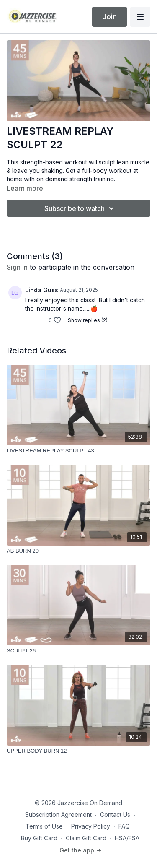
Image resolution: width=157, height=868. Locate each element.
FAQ (124, 826)
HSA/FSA (127, 838)
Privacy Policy (91, 826)
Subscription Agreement (58, 815)
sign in (17, 267)
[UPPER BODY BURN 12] (78, 751)
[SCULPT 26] (78, 651)
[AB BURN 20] (78, 551)
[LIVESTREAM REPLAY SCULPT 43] (78, 451)
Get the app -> (80, 850)
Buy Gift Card (39, 838)
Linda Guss (42, 290)
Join (109, 17)
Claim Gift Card (86, 838)
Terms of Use (44, 826)
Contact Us (115, 815)
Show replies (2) (88, 320)
